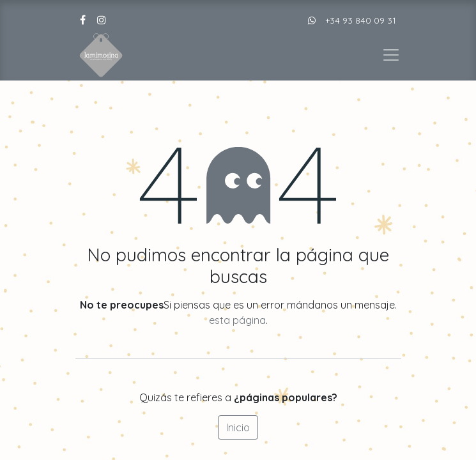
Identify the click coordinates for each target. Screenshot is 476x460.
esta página (237, 320)
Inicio (238, 427)
